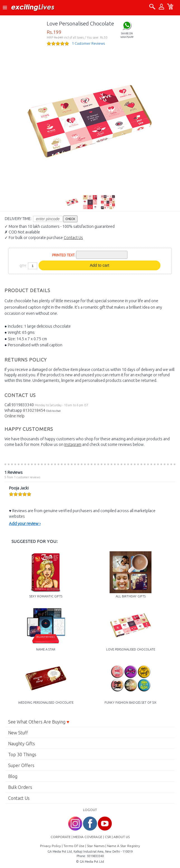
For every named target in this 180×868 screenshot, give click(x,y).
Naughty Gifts (22, 744)
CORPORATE (61, 837)
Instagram (73, 444)
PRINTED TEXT (63, 255)
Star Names (96, 846)
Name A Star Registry (124, 846)
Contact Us (73, 238)
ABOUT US (122, 837)
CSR (108, 837)
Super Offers (21, 765)
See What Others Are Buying (39, 722)
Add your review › (25, 523)
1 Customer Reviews (88, 43)
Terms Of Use (74, 846)
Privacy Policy (50, 846)
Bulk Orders (20, 787)
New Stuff (18, 733)
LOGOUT (90, 810)
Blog (13, 776)
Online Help (15, 416)
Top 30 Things (22, 755)
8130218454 (34, 410)
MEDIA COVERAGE (88, 837)
